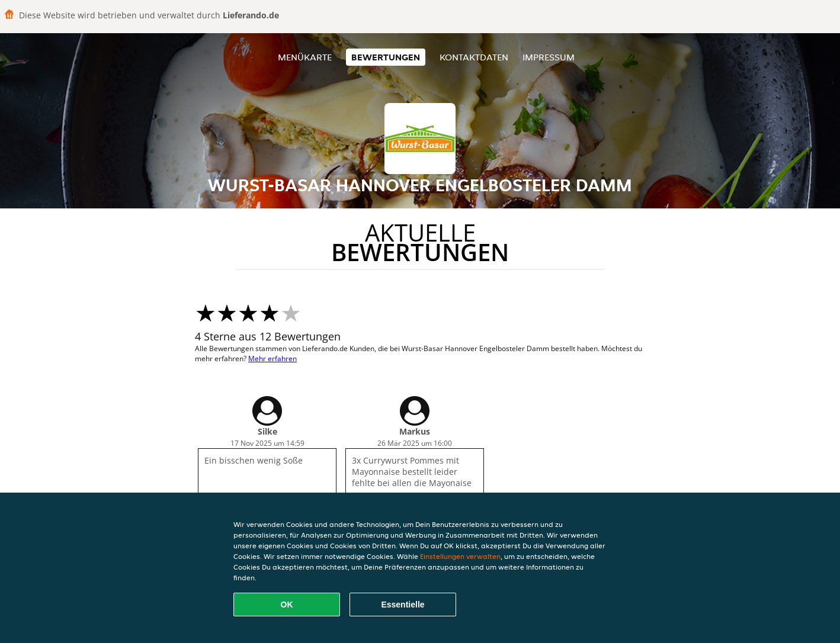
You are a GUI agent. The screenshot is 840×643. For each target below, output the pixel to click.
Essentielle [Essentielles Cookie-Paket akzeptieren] (403, 605)
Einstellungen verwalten (460, 556)
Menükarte (305, 57)
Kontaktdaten (474, 57)
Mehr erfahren (272, 359)
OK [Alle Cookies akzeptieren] (287, 605)
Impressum (549, 57)
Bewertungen (386, 57)
